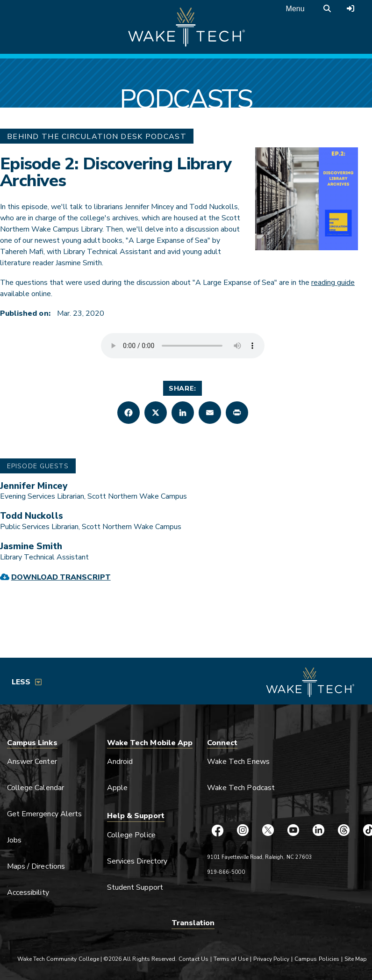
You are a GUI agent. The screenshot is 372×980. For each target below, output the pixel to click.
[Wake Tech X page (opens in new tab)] (268, 830)
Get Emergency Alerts (44, 814)
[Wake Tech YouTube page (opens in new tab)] (293, 830)
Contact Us (193, 959)
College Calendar (36, 788)
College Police (131, 835)
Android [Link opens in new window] (120, 762)
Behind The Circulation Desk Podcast (97, 137)
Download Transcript (61, 577)
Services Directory (137, 861)
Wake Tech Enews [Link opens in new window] (238, 762)
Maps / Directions (36, 866)
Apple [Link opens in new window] (117, 788)
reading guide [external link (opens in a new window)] (333, 283)
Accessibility (28, 893)
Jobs (14, 840)
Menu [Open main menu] (295, 9)
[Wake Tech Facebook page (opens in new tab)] (217, 830)
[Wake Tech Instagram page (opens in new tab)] (243, 830)
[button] (129, 413)
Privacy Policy (271, 959)
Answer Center (32, 762)
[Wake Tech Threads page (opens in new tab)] (343, 830)
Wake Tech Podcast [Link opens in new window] (241, 788)
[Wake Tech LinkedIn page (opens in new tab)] (318, 830)
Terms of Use (231, 959)
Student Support (135, 887)
